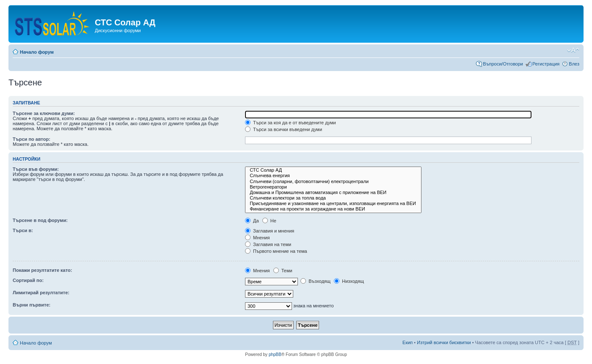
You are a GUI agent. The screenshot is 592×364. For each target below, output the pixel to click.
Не (269, 221)
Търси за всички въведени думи (284, 129)
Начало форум (37, 52)
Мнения (257, 238)
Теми (283, 271)
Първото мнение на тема (276, 251)
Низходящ (349, 281)
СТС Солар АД (333, 170)
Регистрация (546, 64)
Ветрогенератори (333, 187)
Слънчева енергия (333, 176)
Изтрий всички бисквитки (444, 342)
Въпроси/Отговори (503, 64)
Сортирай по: (28, 280)
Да (252, 221)
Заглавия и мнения (270, 231)
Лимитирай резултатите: (41, 293)
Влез (574, 64)
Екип (408, 342)
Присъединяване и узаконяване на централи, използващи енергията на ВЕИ (333, 204)
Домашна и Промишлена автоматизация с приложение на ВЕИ (333, 193)
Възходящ (315, 281)
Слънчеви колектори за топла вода (333, 198)
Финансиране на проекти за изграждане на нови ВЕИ (333, 209)
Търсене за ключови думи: (44, 113)
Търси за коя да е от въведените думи (290, 123)
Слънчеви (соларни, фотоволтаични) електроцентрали (333, 182)
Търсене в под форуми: (40, 220)
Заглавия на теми (268, 244)
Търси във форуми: (36, 169)
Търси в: (23, 230)
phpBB (275, 354)
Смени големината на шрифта (573, 50)
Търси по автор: (32, 139)
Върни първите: (32, 305)
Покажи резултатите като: (42, 270)
